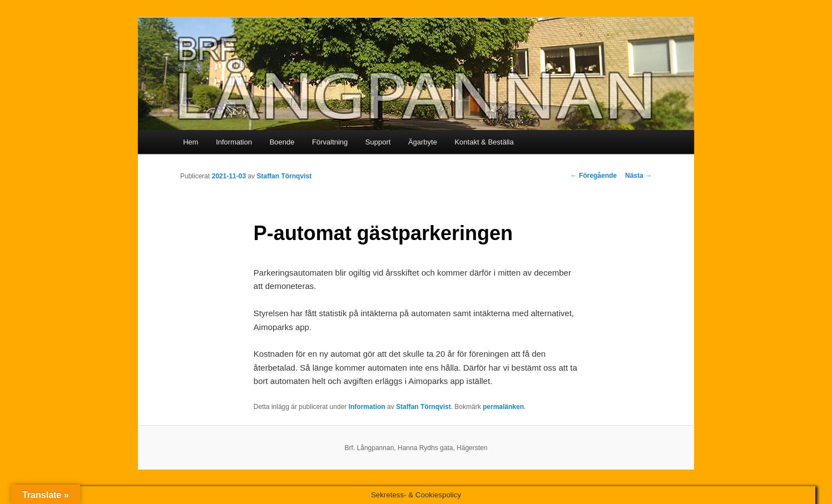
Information (234, 142)
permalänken (503, 407)
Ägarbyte (423, 142)
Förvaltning (330, 142)
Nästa (638, 176)
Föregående (594, 176)
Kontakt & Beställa (484, 142)
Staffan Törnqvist (284, 176)
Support (378, 142)
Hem (190, 142)
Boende (282, 142)
